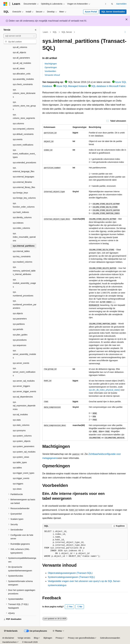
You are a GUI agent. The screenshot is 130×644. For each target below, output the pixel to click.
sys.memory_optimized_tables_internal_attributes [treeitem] (24, 271)
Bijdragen (48, 638)
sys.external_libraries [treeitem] (22, 182)
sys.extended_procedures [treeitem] (24, 163)
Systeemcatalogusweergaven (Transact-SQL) (71, 577)
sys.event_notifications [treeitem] (23, 145)
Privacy (59, 638)
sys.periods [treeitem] (18, 329)
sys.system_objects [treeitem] (22, 441)
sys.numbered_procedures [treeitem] (23, 294)
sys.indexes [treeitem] (18, 223)
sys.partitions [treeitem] (19, 324)
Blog (36, 638)
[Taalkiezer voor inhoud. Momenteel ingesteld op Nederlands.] (11, 631)
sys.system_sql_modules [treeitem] (24, 452)
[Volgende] (105, 4)
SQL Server (67, 32)
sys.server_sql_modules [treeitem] (24, 381)
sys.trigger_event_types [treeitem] (24, 473)
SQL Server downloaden (113, 12)
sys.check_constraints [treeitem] (23, 84)
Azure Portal (91, 12)
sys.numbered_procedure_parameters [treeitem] (25, 304)
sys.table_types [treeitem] (20, 462)
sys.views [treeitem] (17, 489)
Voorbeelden (50, 71)
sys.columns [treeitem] (18, 123)
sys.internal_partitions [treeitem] (24, 246)
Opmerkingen (51, 67)
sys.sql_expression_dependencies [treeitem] (24, 406)
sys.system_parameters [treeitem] (24, 446)
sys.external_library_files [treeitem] (24, 187)
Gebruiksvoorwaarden (110, 638)
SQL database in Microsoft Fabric (108, 86)
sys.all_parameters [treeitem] (21, 58)
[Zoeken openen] (112, 4)
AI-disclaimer (8, 638)
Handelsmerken (9, 642)
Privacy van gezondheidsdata (81, 638)
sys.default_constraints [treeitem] (23, 134)
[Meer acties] (125, 32)
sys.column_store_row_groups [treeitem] (24, 106)
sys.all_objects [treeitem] (19, 52)
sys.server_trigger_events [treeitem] (24, 391)
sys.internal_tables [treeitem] (21, 251)
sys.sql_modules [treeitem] (20, 414)
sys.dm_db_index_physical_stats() (104, 390)
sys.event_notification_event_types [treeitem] (24, 154)
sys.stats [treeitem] (17, 420)
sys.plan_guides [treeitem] (20, 335)
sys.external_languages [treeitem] (23, 177)
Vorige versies (24, 638)
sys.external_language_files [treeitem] (24, 170)
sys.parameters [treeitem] (20, 319)
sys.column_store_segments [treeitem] (24, 116)
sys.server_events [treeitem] (21, 363)
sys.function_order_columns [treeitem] (24, 205)
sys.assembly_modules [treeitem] (23, 79)
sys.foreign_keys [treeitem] (20, 193)
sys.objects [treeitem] (18, 313)
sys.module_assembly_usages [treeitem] (24, 283)
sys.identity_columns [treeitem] (22, 217)
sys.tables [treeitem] (17, 468)
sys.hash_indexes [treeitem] (21, 212)
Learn (46, 32)
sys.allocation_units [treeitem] (22, 74)
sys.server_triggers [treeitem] (21, 386)
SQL (55, 32)
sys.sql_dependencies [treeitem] (23, 397)
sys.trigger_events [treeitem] (21, 478)
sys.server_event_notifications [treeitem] (24, 372)
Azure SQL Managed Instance (72, 86)
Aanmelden (121, 4)
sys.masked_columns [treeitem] (23, 262)
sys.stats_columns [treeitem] (21, 425)
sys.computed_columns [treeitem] (23, 129)
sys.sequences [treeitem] (20, 345)
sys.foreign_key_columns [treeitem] (24, 198)
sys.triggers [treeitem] (18, 484)
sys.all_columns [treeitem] (20, 47)
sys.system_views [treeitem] (21, 457)
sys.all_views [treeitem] (19, 68)
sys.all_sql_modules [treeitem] (22, 63)
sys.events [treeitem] (18, 139)
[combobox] (20, 36)
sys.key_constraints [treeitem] (22, 256)
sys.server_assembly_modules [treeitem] (24, 354)
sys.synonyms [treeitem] (19, 430)
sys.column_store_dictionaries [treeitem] (24, 93)
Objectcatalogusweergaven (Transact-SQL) (70, 573)
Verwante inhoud (52, 75)
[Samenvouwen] (36, 30)
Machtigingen (51, 64)
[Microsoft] (5, 4)
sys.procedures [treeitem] (20, 340)
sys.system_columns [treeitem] (22, 436)
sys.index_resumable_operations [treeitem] (24, 237)
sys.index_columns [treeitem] (21, 228)
